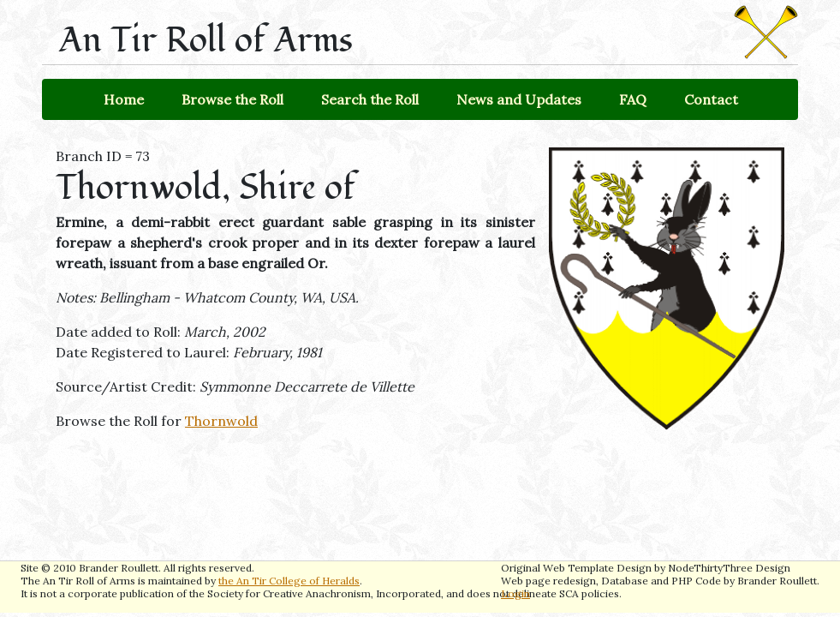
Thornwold (221, 421)
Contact (711, 99)
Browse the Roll (232, 99)
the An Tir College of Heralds (289, 581)
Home (124, 99)
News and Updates (519, 99)
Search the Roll (370, 99)
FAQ (633, 99)
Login (515, 593)
